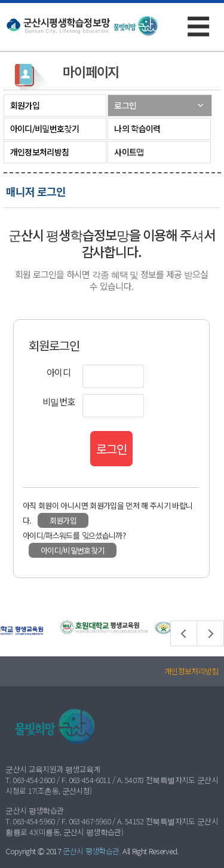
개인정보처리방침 (39, 152)
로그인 (125, 105)
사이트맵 (129, 152)
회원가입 (25, 105)
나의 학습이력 (137, 129)
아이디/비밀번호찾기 (45, 129)
